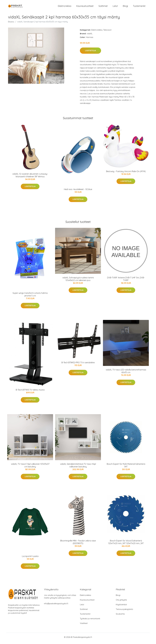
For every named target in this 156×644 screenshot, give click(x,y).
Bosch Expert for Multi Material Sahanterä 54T (126, 468)
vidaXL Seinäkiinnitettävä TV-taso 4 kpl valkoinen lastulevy (78, 468)
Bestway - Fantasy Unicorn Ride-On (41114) (126, 174)
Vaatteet (84, 626)
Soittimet (103, 7)
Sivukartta (120, 616)
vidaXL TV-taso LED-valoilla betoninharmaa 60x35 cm (126, 374)
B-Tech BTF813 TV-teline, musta (30, 392)
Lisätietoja (90, 53)
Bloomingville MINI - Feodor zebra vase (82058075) (78, 545)
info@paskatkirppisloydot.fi (56, 606)
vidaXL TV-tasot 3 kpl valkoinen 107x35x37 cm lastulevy (30, 468)
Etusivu (11, 24)
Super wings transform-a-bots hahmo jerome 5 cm (30, 297)
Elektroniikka (65, 7)
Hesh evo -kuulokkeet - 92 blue (78, 192)
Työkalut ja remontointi (90, 621)
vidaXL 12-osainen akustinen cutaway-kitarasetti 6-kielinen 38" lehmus (30, 178)
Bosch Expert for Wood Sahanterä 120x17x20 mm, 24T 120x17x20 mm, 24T (126, 545)
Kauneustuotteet (85, 7)
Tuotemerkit (139, 7)
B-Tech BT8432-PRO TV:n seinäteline (78, 365)
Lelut (115, 7)
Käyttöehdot (121, 607)
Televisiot (107, 32)
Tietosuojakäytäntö (124, 612)
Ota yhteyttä (121, 602)
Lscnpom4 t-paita (30, 559)
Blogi (125, 7)
